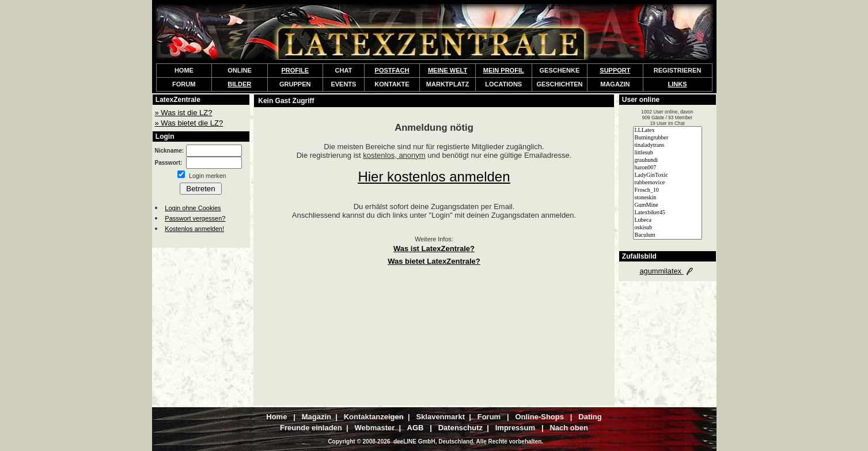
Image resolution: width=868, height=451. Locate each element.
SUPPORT (615, 70)
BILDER (239, 84)
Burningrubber (668, 138)
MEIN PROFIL (504, 70)
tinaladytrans (668, 145)
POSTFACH (392, 70)
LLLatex (668, 130)
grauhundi (668, 160)
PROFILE (295, 70)
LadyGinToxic (668, 175)
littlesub (668, 153)
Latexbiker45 (668, 213)
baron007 (668, 168)
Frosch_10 (668, 190)
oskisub (668, 228)
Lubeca (668, 220)
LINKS (678, 84)
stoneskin (668, 198)
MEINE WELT (448, 70)
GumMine (668, 205)
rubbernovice (668, 183)
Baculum (668, 235)
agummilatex (667, 271)
